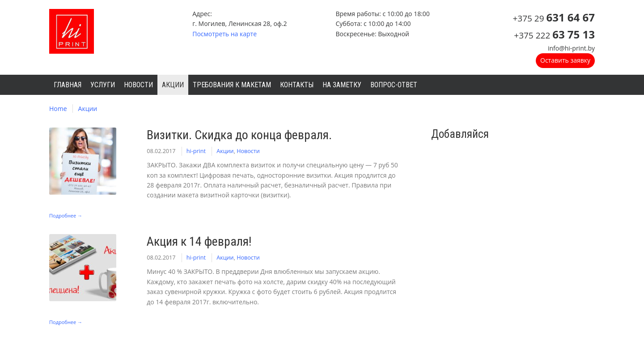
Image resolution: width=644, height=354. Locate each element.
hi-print (196, 151)
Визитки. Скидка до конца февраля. (239, 135)
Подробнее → (66, 215)
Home (58, 109)
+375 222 (554, 35)
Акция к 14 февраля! (199, 241)
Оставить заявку (565, 60)
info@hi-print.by (571, 48)
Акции (88, 109)
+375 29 (554, 18)
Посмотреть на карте (225, 34)
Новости (248, 151)
